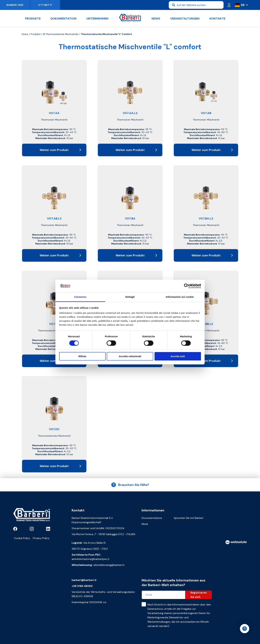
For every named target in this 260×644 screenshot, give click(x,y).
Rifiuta (82, 356)
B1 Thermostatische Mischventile (61, 34)
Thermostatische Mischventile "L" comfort (106, 34)
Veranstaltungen (185, 19)
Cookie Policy (22, 538)
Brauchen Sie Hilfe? (130, 485)
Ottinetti (45, 5)
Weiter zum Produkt (60, 150)
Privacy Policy (41, 538)
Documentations (152, 518)
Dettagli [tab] (130, 297)
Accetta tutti (178, 356)
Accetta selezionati (130, 356)
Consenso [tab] (80, 297)
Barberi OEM (15, 5)
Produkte (33, 19)
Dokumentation (64, 19)
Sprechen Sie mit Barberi (189, 518)
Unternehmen (97, 19)
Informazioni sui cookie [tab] (180, 297)
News (156, 19)
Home (25, 34)
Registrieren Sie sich (199, 595)
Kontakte (217, 19)
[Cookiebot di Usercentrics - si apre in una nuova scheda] (186, 286)
